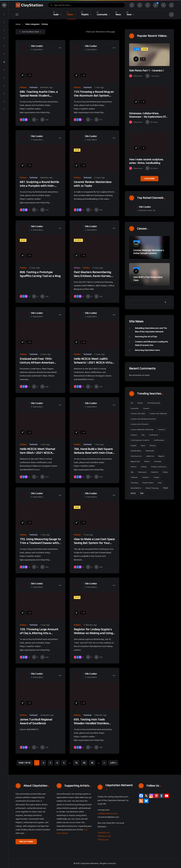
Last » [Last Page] (113, 763)
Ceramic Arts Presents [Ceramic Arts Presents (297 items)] (140, 424)
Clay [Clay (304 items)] (143, 435)
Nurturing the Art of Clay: (146, 337)
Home (18, 24)
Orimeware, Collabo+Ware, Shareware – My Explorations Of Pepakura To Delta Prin (147, 117)
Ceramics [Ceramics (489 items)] (161, 430)
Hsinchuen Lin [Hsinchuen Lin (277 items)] (136, 456)
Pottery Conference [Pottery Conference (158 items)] (159, 467)
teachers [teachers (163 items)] (146, 477)
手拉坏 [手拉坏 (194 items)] (165, 488)
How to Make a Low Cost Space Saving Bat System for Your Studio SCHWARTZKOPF (94, 543)
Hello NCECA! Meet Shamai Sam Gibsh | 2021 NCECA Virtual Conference (37, 453)
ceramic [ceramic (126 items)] (146, 408)
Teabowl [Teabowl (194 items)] (134, 477)
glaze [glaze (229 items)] (143, 446)
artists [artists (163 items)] (140, 403)
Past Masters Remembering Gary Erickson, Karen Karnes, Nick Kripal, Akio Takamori (92, 276)
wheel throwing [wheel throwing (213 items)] (152, 488)
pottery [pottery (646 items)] (144, 467)
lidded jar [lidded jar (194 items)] (150, 456)
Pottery (23, 87)
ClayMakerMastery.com (108, 813)
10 (76, 763)
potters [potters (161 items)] (134, 467)
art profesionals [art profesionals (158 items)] (154, 403)
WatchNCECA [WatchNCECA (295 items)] (136, 488)
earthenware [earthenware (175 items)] (159, 440)
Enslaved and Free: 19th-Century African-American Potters (37, 363)
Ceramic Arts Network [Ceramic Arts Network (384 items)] (158, 414)
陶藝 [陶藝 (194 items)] (142, 493)
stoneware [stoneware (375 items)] (142, 472)
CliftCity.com (103, 840)
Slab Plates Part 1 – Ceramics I (146, 70)
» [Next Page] (104, 763)
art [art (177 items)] (132, 403)
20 (84, 763)
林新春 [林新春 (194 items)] (133, 493)
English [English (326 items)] (134, 446)
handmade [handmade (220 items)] (150, 451)
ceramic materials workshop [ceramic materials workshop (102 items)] (142, 430)
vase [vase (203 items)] (160, 483)
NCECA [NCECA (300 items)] (147, 461)
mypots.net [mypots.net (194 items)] (135, 461)
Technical (33, 87)
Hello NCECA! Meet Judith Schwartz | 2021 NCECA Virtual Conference (94, 363)
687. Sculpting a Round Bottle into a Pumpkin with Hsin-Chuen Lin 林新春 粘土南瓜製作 (40, 186)
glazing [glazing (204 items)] (153, 446)
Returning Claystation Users (147, 350)
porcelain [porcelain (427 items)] (158, 461)
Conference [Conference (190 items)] (154, 435)
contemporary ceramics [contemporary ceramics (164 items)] (140, 440)
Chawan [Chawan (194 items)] (134, 435)
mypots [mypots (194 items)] (161, 456)
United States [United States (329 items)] (148, 483)
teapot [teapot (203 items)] (156, 477)
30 (92, 763)
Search (166, 302)
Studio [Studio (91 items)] (165, 472)
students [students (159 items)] (155, 472)
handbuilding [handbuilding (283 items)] (136, 451)
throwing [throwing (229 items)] (134, 483)
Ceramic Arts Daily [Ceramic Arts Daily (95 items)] (138, 414)
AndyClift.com (104, 833)
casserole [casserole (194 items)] (135, 408)
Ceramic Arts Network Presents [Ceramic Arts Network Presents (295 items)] (143, 419)
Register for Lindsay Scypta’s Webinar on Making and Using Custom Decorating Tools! (93, 633)
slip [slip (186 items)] (132, 472)
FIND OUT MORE (26, 842)
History (77, 268)
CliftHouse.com (104, 836)
